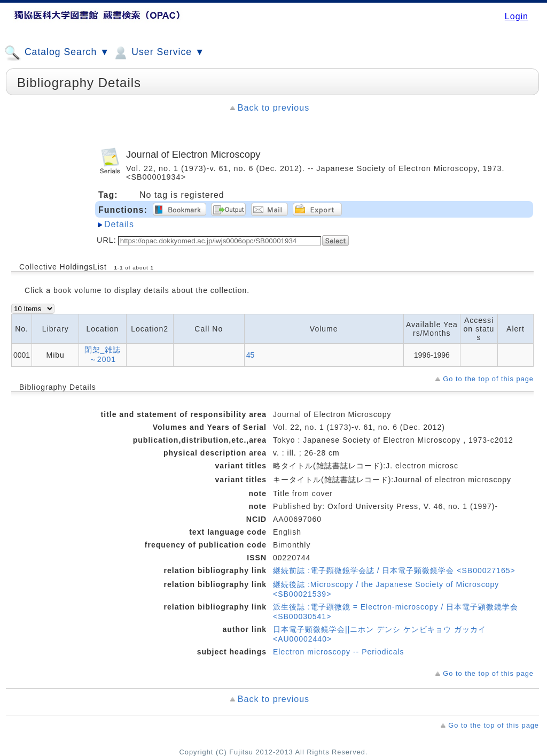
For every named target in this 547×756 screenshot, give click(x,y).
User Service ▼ (158, 53)
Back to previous (273, 108)
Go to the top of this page (488, 379)
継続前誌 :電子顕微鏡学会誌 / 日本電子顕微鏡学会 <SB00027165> (394, 570)
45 (251, 355)
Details (119, 224)
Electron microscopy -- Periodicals (339, 652)
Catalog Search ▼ (57, 53)
